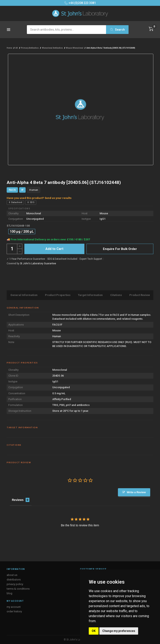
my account (14, 607)
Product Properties (58, 295)
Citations (116, 295)
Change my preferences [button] (119, 631)
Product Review (140, 295)
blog (9, 593)
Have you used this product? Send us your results (39, 198)
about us (12, 575)
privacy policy (15, 584)
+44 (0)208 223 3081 (80, 3)
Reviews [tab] (18, 500)
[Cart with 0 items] (151, 29)
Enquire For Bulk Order (120, 249)
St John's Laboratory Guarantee (38, 263)
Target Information (90, 295)
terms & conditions (18, 589)
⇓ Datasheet (15, 202)
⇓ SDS (31, 202)
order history (14, 611)
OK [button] (94, 631)
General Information (24, 295)
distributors (14, 580)
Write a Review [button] (136, 492)
